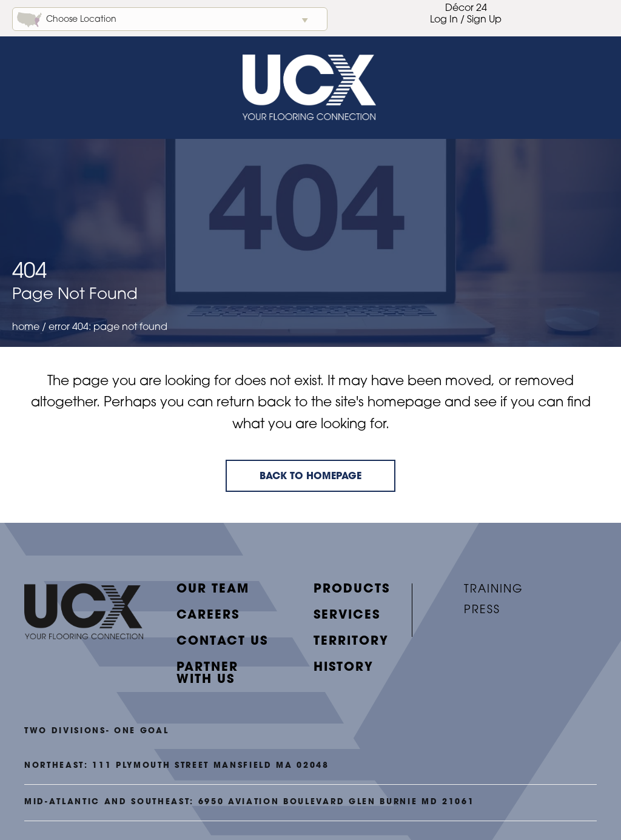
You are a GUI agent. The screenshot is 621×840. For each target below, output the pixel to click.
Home (26, 328)
